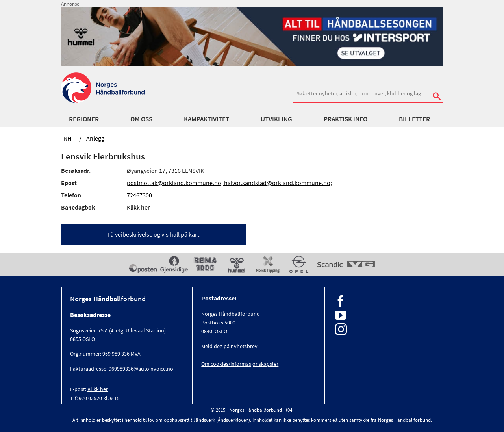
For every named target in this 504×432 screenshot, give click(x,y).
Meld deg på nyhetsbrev (229, 346)
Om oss (141, 119)
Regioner (84, 119)
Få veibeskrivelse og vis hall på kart (154, 234)
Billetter (414, 119)
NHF (69, 138)
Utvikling (276, 119)
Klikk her (138, 207)
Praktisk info (346, 119)
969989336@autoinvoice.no (141, 369)
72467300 (139, 195)
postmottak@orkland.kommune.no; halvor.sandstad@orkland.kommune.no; (229, 183)
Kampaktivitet (207, 119)
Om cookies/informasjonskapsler (240, 364)
